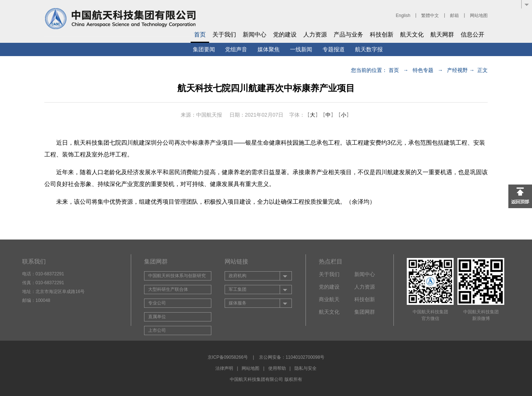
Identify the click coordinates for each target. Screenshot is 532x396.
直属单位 (157, 317)
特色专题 (423, 70)
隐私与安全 (306, 368)
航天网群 (442, 35)
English (403, 16)
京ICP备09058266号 (228, 357)
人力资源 (315, 35)
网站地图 (479, 16)
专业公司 (157, 303)
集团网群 (365, 312)
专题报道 (334, 49)
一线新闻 (301, 49)
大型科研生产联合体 (168, 289)
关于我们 (224, 35)
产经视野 (457, 70)
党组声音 (236, 49)
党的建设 (285, 35)
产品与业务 (348, 35)
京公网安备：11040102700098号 (292, 357)
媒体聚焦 (269, 49)
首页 (200, 35)
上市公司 (157, 330)
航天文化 (412, 35)
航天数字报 (369, 49)
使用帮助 (277, 368)
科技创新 (382, 35)
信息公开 (473, 35)
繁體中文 (430, 16)
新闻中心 (255, 35)
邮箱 (454, 16)
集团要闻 (204, 49)
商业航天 (329, 299)
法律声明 (224, 368)
